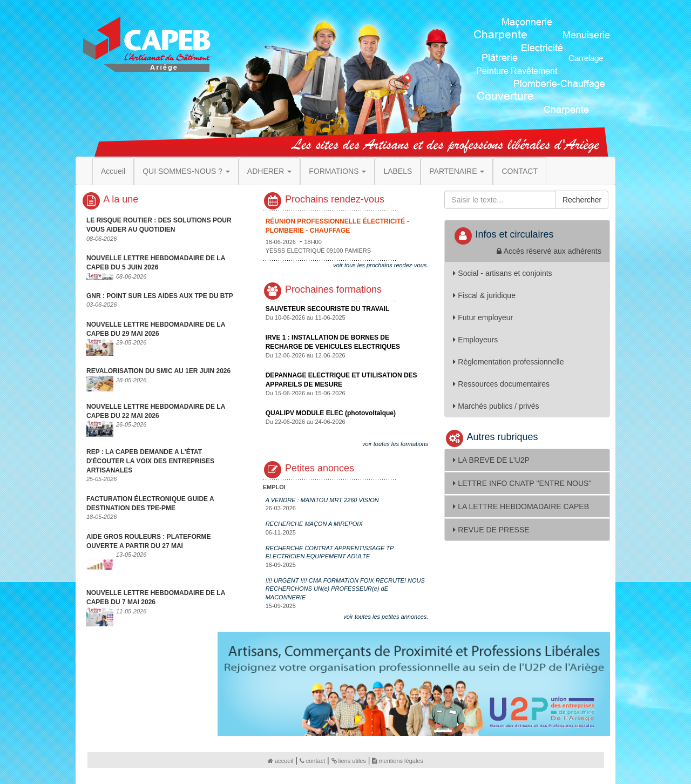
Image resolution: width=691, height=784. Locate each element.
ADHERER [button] (269, 171)
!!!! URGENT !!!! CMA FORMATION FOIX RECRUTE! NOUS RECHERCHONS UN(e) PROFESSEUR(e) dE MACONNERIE (345, 589)
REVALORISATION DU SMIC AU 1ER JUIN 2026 (158, 371)
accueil (280, 761)
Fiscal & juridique (484, 295)
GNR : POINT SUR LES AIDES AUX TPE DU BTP (160, 296)
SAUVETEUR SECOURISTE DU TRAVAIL (328, 309)
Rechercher (582, 200)
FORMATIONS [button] (337, 171)
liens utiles (349, 761)
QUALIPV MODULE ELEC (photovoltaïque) (331, 413)
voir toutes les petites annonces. (386, 617)
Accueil (113, 171)
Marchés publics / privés (496, 406)
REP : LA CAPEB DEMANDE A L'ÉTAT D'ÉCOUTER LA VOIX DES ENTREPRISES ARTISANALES (150, 461)
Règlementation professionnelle (508, 362)
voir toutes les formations (395, 444)
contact (312, 761)
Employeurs (475, 340)
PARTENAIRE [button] (457, 171)
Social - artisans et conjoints (502, 273)
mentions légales (398, 761)
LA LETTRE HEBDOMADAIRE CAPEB (521, 506)
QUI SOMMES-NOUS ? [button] (186, 171)
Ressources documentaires (501, 384)
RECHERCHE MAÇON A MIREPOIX (314, 524)
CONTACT (520, 171)
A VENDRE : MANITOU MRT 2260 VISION (322, 500)
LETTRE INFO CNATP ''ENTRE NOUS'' (522, 483)
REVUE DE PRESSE (491, 530)
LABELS (398, 171)
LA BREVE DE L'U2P (491, 460)
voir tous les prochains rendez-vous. (381, 265)
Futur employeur (483, 317)
